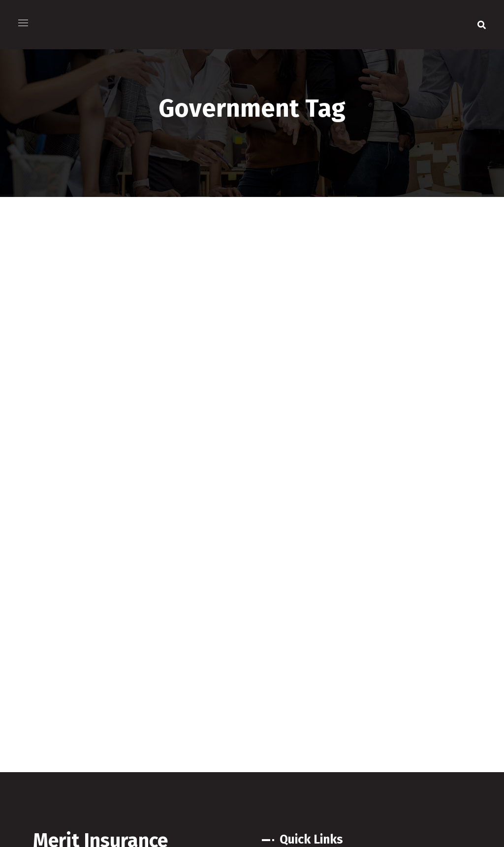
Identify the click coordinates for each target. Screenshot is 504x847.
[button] (482, 25)
